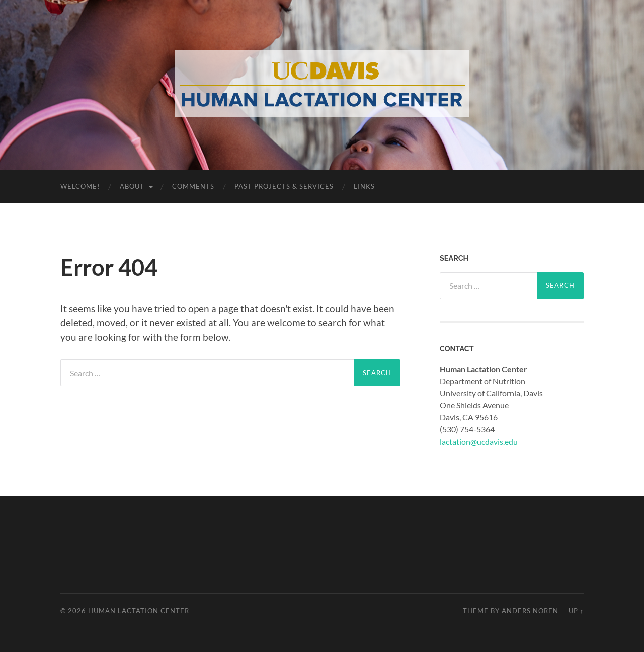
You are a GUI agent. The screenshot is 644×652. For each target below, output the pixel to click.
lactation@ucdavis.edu (479, 441)
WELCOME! (80, 186)
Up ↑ (576, 611)
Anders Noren (530, 611)
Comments (193, 186)
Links (364, 186)
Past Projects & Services (284, 186)
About (132, 186)
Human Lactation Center (139, 611)
